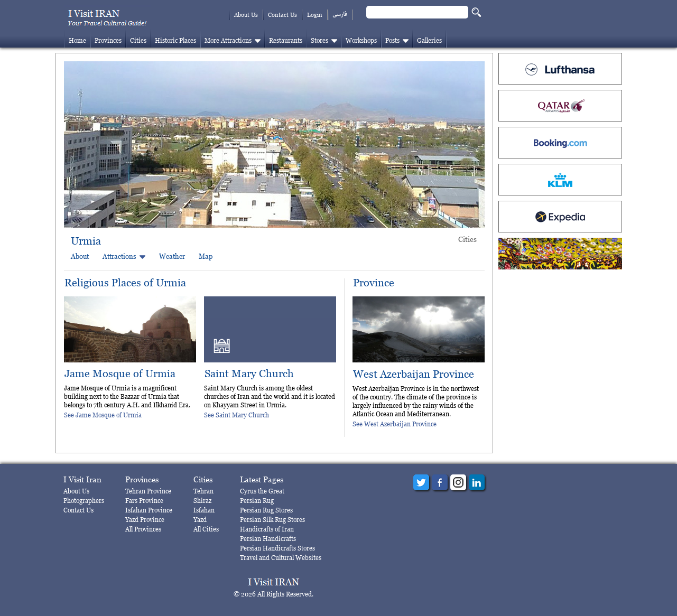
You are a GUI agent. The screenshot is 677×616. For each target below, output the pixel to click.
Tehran (203, 491)
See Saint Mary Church (237, 415)
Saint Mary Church (249, 374)
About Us (246, 15)
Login (315, 15)
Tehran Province (148, 491)
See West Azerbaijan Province (395, 424)
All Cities (206, 529)
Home (77, 40)
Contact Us (282, 15)
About (80, 256)
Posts (392, 40)
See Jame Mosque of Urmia (103, 415)
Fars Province (144, 501)
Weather (172, 256)
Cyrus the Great (262, 491)
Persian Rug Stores (266, 510)
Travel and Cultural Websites (281, 558)
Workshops (361, 40)
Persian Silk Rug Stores (272, 520)
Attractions (119, 256)
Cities (138, 40)
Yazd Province (145, 520)
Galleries (429, 40)
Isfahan (204, 510)
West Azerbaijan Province (414, 374)
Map (206, 256)
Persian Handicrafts (268, 539)
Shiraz (202, 501)
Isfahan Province (149, 510)
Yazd (200, 520)
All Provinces (143, 529)
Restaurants (286, 40)
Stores (319, 40)
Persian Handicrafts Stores (277, 548)
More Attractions (228, 40)
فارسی (340, 15)
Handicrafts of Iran (267, 529)
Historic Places (175, 40)
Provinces (108, 40)
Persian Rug (257, 501)
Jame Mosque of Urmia (120, 374)
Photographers (84, 501)
